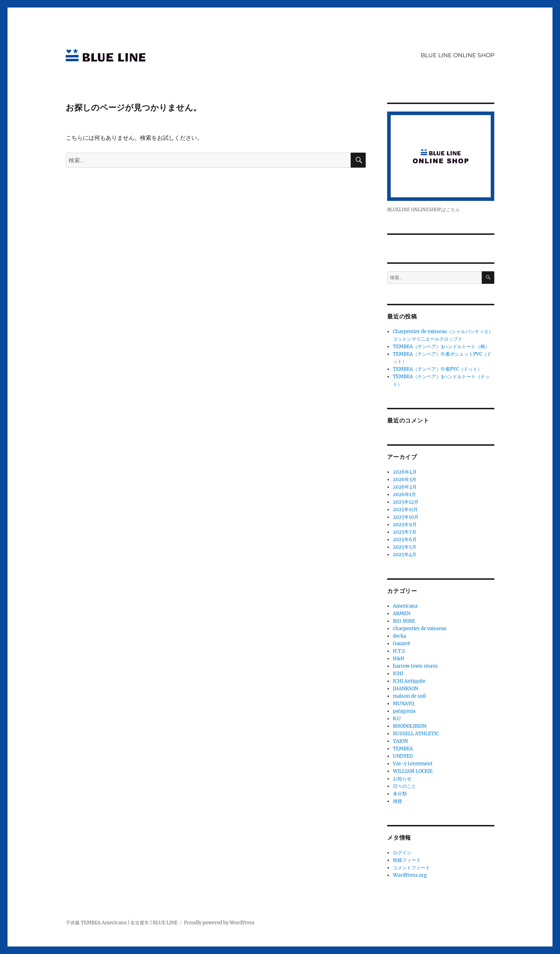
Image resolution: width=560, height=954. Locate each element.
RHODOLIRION (410, 726)
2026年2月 (405, 487)
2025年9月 (405, 525)
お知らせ (402, 779)
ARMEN (402, 614)
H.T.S (399, 651)
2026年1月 (404, 495)
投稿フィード (407, 860)
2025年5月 (405, 547)
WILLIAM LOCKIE (413, 771)
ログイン (402, 853)
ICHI (398, 674)
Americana (405, 606)
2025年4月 (405, 555)
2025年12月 (406, 502)
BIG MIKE (404, 621)
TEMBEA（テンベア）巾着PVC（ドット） (437, 369)
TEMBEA (403, 749)
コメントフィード (411, 868)
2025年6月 (405, 540)
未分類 (400, 794)
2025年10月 (406, 517)
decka (399, 636)
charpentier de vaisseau (420, 629)
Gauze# (402, 644)
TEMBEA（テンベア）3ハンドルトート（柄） (441, 347)
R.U (397, 719)
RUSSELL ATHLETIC (416, 734)
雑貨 (397, 801)
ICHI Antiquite (409, 681)
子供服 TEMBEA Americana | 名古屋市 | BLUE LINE (122, 923)
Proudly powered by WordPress (219, 923)
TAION (400, 741)
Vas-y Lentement (413, 764)
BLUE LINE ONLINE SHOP (457, 55)
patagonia (404, 711)
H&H (399, 659)
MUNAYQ (403, 704)
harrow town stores (415, 666)
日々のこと (404, 786)
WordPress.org (410, 875)
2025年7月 (405, 532)
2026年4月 (405, 472)
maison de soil (409, 696)
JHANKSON (406, 689)
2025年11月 (405, 510)
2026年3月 (405, 480)
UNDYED (403, 756)
